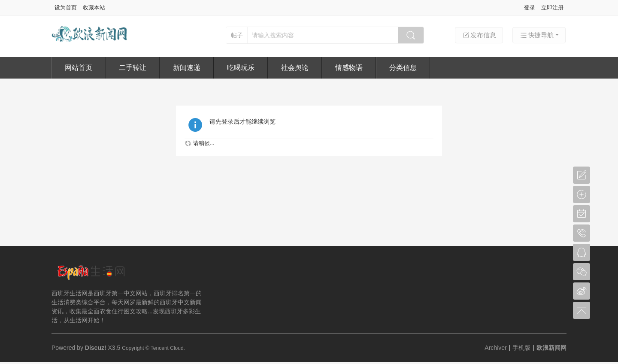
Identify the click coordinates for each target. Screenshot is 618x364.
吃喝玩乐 (241, 68)
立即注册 (552, 8)
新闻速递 (187, 68)
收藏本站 (94, 8)
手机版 (521, 348)
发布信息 (479, 35)
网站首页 (79, 68)
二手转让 (133, 68)
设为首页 (66, 8)
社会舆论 (295, 68)
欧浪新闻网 (551, 348)
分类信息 (403, 68)
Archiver (495, 348)
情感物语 (349, 68)
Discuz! (96, 348)
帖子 (237, 35)
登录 (530, 8)
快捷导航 (536, 35)
